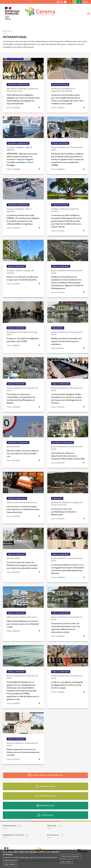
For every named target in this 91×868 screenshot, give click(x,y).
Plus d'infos (10, 864)
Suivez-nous (48, 815)
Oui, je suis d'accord (70, 856)
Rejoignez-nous (48, 786)
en (87, 2)
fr (83, 2)
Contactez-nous (47, 796)
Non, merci (66, 862)
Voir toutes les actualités (48, 775)
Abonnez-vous (47, 805)
